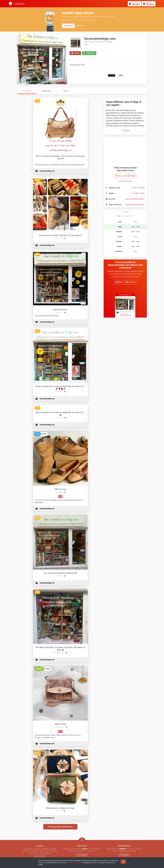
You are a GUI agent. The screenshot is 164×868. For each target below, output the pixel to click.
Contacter (89, 53)
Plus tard (80, 26)
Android (131, 282)
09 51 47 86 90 (139, 188)
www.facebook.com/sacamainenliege (141, 205)
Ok (123, 862)
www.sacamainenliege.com (136, 199)
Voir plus (125, 130)
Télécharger (68, 26)
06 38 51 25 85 (139, 193)
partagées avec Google (74, 863)
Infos (66, 91)
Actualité (27, 91)
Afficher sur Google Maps (125, 176)
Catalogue (46, 91)
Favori (75, 53)
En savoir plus (40, 857)
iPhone (120, 282)
